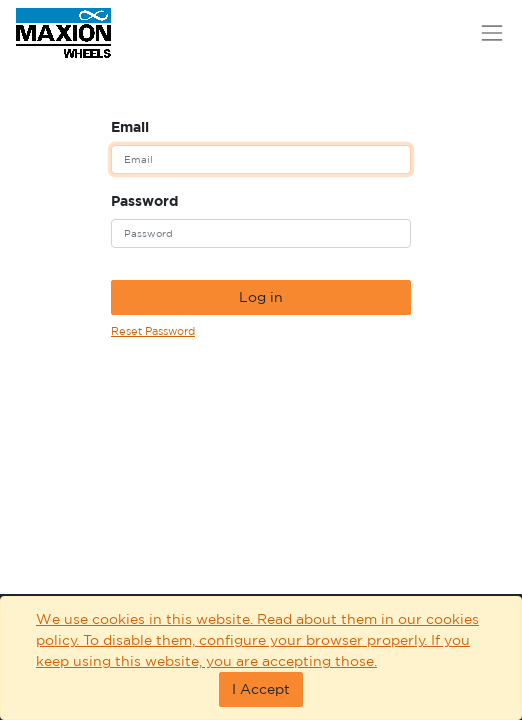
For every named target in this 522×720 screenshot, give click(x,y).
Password (144, 200)
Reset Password (153, 331)
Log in (261, 297)
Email (130, 126)
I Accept (261, 689)
